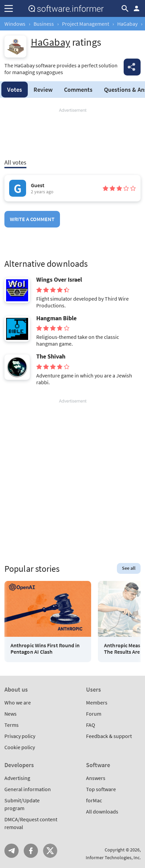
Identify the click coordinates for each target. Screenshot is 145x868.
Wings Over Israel (59, 280)
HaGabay (127, 24)
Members (97, 702)
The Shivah (51, 356)
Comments (78, 90)
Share (132, 67)
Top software (101, 789)
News (11, 714)
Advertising (17, 778)
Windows (15, 24)
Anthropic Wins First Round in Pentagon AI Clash (45, 649)
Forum (94, 714)
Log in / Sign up (137, 8)
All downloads (102, 811)
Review (43, 90)
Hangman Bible (56, 318)
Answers (96, 778)
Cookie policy (20, 747)
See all (129, 568)
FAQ (91, 725)
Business (44, 24)
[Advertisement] (72, 134)
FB (31, 851)
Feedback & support (109, 736)
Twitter (50, 851)
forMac (94, 800)
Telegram (12, 851)
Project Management (86, 24)
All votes (15, 162)
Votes (15, 90)
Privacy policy (20, 736)
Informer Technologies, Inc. (113, 858)
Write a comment (32, 219)
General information (28, 789)
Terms (12, 725)
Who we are (18, 702)
